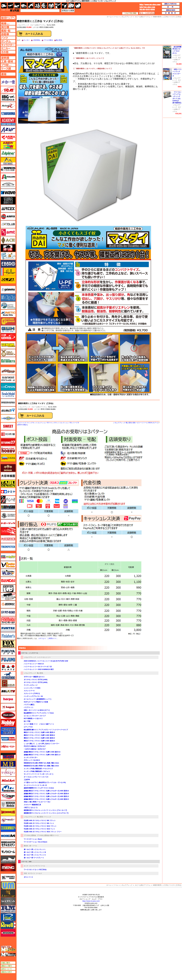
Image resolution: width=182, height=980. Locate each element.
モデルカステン (8, 844)
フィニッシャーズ (8, 636)
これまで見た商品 (130, 13)
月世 (25, 873)
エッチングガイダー (31, 758)
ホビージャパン (8, 723)
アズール (8, 129)
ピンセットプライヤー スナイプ (35, 716)
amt (8, 232)
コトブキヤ (8, 361)
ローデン (8, 933)
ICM (8, 90)
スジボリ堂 (8, 434)
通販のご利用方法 (171, 4)
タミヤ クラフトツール (37, 866)
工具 (58, 6)
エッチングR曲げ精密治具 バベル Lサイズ (38, 769)
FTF (8, 248)
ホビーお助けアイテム (38, 25)
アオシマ (8, 114)
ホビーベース (8, 731)
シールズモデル (8, 395)
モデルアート (8, 836)
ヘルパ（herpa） (8, 699)
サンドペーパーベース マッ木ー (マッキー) (38, 774)
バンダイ (8, 581)
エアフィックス (8, 216)
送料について (8, 969)
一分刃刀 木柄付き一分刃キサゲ (35, 749)
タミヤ (26, 866)
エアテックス (8, 208)
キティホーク (8, 306)
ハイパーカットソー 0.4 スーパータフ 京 (38, 667)
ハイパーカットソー (44, 657)
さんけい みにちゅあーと (8, 379)
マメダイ (27, 40)
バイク (31, 6)
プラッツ (8, 668)
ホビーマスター (8, 747)
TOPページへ (8, 18)
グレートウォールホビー (8, 329)
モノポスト (8, 860)
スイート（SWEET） (8, 426)
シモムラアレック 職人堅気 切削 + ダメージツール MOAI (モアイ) (136, 423)
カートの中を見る (147, 13)
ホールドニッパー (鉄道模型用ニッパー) (37, 699)
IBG (8, 98)
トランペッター (8, 547)
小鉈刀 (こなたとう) (31, 807)
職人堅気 (59, 40)
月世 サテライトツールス (8, 337)
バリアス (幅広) (29, 705)
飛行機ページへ (8, 27)
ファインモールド (8, 620)
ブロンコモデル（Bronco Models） (8, 676)
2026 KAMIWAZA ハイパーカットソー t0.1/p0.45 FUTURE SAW (46, 661)
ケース (71, 6)
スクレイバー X (29, 691)
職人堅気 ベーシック (44, 817)
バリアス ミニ (29, 707)
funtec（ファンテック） (8, 628)
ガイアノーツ (8, 290)
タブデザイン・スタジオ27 (8, 484)
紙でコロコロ (8, 298)
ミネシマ (8, 788)
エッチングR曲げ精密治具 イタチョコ (37, 771)
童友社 (26, 846)
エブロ (8, 264)
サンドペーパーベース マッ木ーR (35, 785)
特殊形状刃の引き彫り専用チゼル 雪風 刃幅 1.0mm (41, 766)
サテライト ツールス (35, 873)
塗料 (51, 6)
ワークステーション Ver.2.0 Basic (36, 842)
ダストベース (28, 877)
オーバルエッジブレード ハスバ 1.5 (36, 777)
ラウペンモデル (8, 909)
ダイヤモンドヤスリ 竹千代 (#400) (36, 680)
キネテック (8, 313)
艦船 (17, 6)
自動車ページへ (8, 34)
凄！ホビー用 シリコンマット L (35, 849)
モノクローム (8, 852)
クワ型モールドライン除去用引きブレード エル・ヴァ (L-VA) (45, 782)
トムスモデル (8, 531)
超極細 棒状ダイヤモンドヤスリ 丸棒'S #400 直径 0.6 (42, 752)
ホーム (109, 885)
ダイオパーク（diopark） (8, 468)
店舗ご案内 (8, 963)
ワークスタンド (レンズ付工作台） (36, 870)
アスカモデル (8, 137)
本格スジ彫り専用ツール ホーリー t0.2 (37, 802)
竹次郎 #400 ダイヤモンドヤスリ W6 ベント (39, 823)
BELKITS (8, 691)
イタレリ (8, 177)
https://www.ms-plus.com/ (91, 901)
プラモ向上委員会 (30, 835)
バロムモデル (8, 573)
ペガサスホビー (8, 683)
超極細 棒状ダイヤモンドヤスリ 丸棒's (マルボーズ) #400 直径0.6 (46, 791)
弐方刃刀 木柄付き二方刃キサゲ (35, 746)
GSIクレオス (8, 387)
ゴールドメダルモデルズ (8, 353)
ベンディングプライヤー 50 (33, 696)
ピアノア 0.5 (28, 727)
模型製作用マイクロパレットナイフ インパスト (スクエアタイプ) (46, 813)
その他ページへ (8, 52)
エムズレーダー (8, 949)
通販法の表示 (8, 972)
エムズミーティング (8, 954)
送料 (171, 7)
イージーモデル (8, 161)
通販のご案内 (8, 966)
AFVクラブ (8, 224)
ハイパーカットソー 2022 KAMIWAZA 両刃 (39, 669)
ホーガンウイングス (8, 707)
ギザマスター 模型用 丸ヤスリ (34, 677)
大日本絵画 (8, 476)
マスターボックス (8, 765)
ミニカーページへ (8, 48)
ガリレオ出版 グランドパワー (8, 321)
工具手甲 (27, 780)
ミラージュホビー (8, 796)
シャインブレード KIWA (32, 688)
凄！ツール (33, 846)
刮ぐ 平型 (27, 721)
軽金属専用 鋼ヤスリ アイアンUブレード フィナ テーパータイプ (46, 730)
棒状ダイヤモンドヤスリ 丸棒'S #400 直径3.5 (39, 741)
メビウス (8, 812)
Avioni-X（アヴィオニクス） (8, 106)
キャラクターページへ (8, 45)
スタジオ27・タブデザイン (8, 442)
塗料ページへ (8, 58)
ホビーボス (8, 739)
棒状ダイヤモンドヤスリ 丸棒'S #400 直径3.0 (39, 738)
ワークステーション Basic (33, 839)
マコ (8, 757)
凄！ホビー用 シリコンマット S (35, 855)
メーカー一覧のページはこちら (8, 82)
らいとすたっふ (8, 901)
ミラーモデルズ (8, 804)
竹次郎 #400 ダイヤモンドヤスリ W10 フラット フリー (43, 832)
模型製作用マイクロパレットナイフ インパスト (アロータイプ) (45, 810)
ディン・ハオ (8, 500)
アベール (8, 145)
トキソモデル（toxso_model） (8, 515)
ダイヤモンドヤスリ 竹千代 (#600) (36, 682)
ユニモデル (8, 877)
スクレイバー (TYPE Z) (32, 693)
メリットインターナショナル (8, 820)
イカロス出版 (8, 169)
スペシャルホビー (8, 450)
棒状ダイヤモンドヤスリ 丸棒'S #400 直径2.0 (39, 735)
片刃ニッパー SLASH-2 (32, 760)
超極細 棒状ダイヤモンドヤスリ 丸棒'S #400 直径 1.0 (42, 755)
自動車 (24, 6)
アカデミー (8, 122)
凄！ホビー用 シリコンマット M (35, 852)
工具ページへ (8, 61)
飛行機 (11, 6)
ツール (116, 885)
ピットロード (8, 612)
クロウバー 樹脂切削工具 (32, 805)
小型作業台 (37, 40)
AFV (8, 23)
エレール (8, 272)
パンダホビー (8, 589)
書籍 (78, 6)
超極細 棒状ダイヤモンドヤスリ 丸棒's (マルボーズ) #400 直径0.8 (46, 794)
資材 (65, 6)
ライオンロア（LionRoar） (8, 893)
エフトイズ (8, 256)
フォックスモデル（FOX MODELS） (8, 644)
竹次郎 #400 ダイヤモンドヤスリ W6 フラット (40, 820)
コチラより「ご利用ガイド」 (48, 638)
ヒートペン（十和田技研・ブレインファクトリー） (8, 596)
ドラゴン (8, 539)
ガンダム (44, 6)
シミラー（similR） (8, 410)
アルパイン (8, 153)
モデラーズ (8, 828)
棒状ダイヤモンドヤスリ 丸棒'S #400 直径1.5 (39, 732)
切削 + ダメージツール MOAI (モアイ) (37, 710)
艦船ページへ (8, 31)
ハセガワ (8, 557)
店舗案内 (171, 13)
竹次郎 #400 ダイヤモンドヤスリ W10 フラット (40, 826)
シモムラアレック (24, 407)
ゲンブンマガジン (8, 345)
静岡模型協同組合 (8, 403)
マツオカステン (8, 773)
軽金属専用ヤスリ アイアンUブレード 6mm (39, 713)
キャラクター (37, 6)
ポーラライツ (8, 715)
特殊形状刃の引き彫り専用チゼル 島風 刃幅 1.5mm (41, 763)
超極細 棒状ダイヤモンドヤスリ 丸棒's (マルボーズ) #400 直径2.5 (46, 799)
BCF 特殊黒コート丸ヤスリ (33, 718)
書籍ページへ (8, 74)
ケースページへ (8, 68)
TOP (10, 10)
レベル (8, 925)
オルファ (8, 280)
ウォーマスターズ (8, 201)
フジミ (8, 660)
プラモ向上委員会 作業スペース (48, 835)
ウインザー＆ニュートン (8, 185)
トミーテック (8, 523)
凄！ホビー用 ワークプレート (34, 858)
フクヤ (8, 652)
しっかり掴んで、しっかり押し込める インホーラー (42, 744)
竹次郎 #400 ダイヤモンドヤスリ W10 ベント (39, 829)
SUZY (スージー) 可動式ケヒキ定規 (36, 702)
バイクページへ (8, 38)
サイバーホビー (8, 371)
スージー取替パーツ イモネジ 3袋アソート (39, 724)
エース (8, 240)
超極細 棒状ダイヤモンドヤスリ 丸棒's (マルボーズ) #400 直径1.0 (46, 796)
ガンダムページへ (8, 41)
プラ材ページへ (8, 65)
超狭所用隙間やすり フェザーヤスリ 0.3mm (39, 788)
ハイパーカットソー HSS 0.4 (34, 664)
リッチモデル (8, 917)
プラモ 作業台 (48, 40)
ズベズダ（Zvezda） (8, 458)
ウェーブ (8, 193)
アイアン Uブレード (31, 685)
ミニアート (8, 780)
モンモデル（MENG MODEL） (8, 867)
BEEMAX (8, 604)
